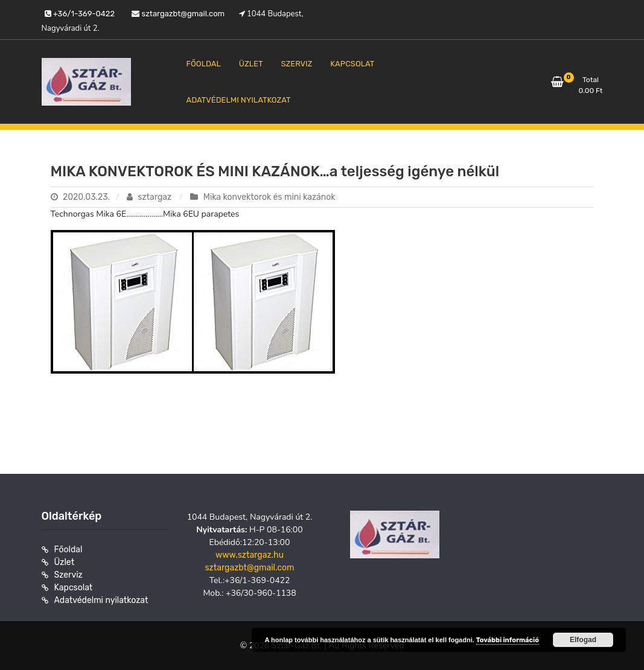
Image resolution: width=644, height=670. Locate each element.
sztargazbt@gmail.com (249, 568)
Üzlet (65, 562)
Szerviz (69, 575)
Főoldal (69, 550)
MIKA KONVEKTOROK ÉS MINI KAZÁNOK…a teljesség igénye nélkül (275, 171)
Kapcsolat (74, 588)
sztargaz (150, 197)
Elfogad (583, 640)
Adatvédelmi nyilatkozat (101, 600)
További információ (508, 640)
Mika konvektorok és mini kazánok (269, 197)
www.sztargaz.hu (250, 555)
